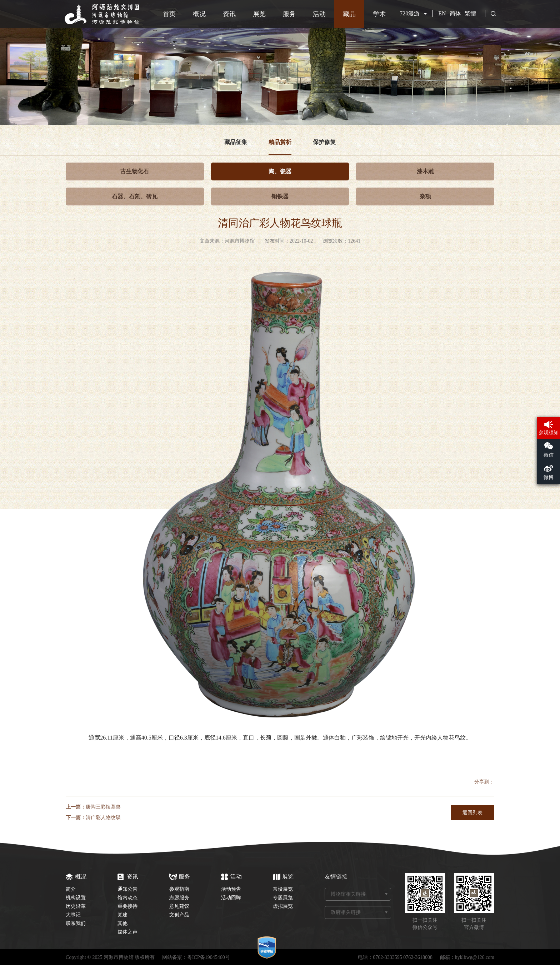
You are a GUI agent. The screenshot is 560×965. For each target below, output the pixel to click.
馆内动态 (127, 898)
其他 (122, 923)
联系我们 (76, 923)
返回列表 (472, 813)
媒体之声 (127, 932)
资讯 (229, 14)
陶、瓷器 (280, 171)
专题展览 (283, 898)
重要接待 (127, 906)
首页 (169, 14)
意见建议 (179, 906)
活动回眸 (231, 898)
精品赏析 (280, 142)
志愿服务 (179, 898)
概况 (199, 14)
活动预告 (231, 889)
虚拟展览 (283, 906)
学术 (379, 14)
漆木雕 (425, 171)
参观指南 (179, 889)
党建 (122, 915)
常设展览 (283, 889)
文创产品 (179, 915)
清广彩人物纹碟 (103, 818)
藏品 (349, 14)
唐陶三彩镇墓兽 (103, 807)
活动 (319, 14)
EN (442, 13)
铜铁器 (280, 196)
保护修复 (324, 142)
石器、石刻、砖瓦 (135, 196)
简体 (455, 13)
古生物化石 (135, 171)
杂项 (425, 196)
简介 (71, 889)
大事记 (73, 915)
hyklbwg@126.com (475, 957)
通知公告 (127, 889)
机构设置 (76, 898)
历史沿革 (76, 906)
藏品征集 (236, 142)
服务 (289, 14)
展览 (259, 14)
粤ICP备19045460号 (209, 957)
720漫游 (410, 13)
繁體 (470, 13)
